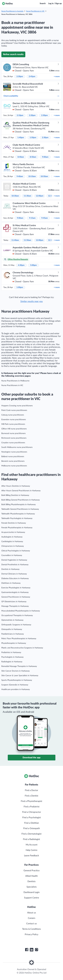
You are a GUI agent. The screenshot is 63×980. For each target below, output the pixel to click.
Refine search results (13, 54)
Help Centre (31, 850)
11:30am (27, 196)
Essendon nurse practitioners (14, 420)
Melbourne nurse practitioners (14, 466)
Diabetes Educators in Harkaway (15, 579)
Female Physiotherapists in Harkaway (17, 528)
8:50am (33, 157)
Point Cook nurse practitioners (14, 410)
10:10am (32, 176)
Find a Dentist (31, 796)
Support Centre (31, 898)
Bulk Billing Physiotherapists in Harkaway (19, 505)
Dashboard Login (32, 892)
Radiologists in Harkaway (12, 662)
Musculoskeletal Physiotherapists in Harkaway (21, 611)
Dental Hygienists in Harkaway (14, 560)
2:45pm (32, 77)
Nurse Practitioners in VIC (35, 11)
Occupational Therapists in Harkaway (17, 615)
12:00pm (40, 196)
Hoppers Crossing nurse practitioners (17, 406)
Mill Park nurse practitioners (13, 424)
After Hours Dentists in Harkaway (16, 486)
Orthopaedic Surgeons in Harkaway (16, 625)
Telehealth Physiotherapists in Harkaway (18, 514)
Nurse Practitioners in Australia (12, 11)
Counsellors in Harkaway (12, 555)
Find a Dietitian (32, 823)
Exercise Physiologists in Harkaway (16, 588)
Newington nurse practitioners (14, 452)
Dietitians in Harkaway (11, 583)
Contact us (31, 924)
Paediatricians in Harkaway (13, 634)
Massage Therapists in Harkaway (15, 606)
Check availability (31, 96)
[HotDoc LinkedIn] (32, 950)
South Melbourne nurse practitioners (17, 447)
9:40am (20, 176)
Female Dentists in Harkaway (14, 523)
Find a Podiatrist (32, 807)
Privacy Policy (31, 934)
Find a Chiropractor (32, 812)
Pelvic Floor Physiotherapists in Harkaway (19, 639)
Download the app (31, 758)
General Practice (31, 871)
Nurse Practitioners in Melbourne (15, 381)
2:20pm (32, 115)
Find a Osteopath (32, 828)
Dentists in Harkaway (10, 569)
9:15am (32, 218)
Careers (32, 918)
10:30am (15, 196)
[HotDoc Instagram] (36, 950)
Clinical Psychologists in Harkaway (16, 551)
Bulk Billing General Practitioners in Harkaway (21, 500)
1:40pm (21, 138)
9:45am (45, 218)
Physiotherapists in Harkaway (14, 643)
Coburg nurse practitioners (13, 415)
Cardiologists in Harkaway (12, 542)
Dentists (31, 881)
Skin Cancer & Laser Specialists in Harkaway (20, 676)
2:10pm (20, 115)
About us (32, 913)
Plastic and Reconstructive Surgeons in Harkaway (22, 648)
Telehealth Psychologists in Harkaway (17, 518)
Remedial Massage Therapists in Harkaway (19, 666)
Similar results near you (32, 301)
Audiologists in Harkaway (12, 537)
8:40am (21, 157)
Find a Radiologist (31, 839)
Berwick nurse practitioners (13, 461)
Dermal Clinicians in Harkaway (14, 574)
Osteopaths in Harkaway (12, 629)
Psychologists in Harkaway (12, 657)
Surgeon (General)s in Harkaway (15, 685)
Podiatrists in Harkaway (11, 652)
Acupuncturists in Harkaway (13, 532)
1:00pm (20, 287)
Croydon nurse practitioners (13, 443)
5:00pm (33, 265)
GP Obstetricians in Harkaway (14, 602)
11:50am (27, 240)
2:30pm (20, 77)
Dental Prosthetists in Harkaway (15, 565)
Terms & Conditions (31, 929)
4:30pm (21, 265)
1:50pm (33, 138)
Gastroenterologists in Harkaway (15, 592)
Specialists (32, 887)
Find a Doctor (31, 790)
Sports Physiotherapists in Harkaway (17, 680)
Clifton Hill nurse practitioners (14, 429)
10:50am (44, 176)
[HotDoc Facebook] (27, 950)
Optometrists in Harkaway (12, 620)
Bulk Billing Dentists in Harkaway (15, 495)
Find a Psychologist (32, 818)
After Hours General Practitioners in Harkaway (21, 491)
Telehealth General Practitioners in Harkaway (20, 509)
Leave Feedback (31, 856)
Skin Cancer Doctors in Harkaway (16, 671)
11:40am (15, 240)
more (57, 77)
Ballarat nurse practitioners (13, 457)
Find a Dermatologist (31, 834)
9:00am (45, 157)
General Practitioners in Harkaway (16, 597)
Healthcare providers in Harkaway (16, 689)
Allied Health (31, 876)
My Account (32, 845)
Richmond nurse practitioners (14, 438)
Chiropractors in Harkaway (13, 546)
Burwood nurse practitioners (13, 433)
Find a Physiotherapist (31, 801)
